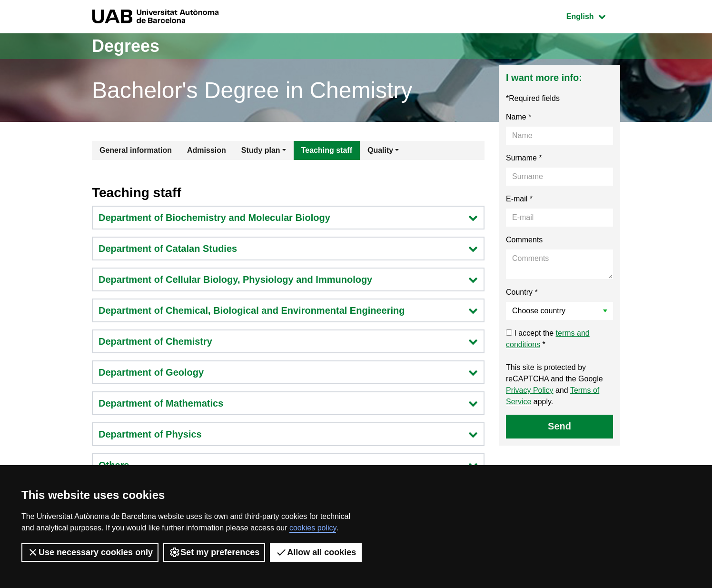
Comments (524, 240)
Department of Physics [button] (288, 434)
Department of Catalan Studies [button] (288, 249)
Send (559, 426)
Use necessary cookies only (90, 552)
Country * (522, 292)
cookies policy (313, 528)
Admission (207, 150)
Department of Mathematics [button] (288, 403)
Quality (380, 150)
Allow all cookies (316, 552)
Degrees (126, 46)
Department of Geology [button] (288, 372)
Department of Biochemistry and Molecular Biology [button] (288, 218)
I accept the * (548, 339)
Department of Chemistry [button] (288, 341)
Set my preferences (214, 552)
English (593, 15)
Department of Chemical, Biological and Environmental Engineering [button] (288, 310)
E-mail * (519, 199)
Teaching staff (327, 150)
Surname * (524, 158)
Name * (519, 117)
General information (136, 150)
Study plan (261, 150)
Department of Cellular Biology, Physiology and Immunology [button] (288, 279)
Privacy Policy (530, 390)
